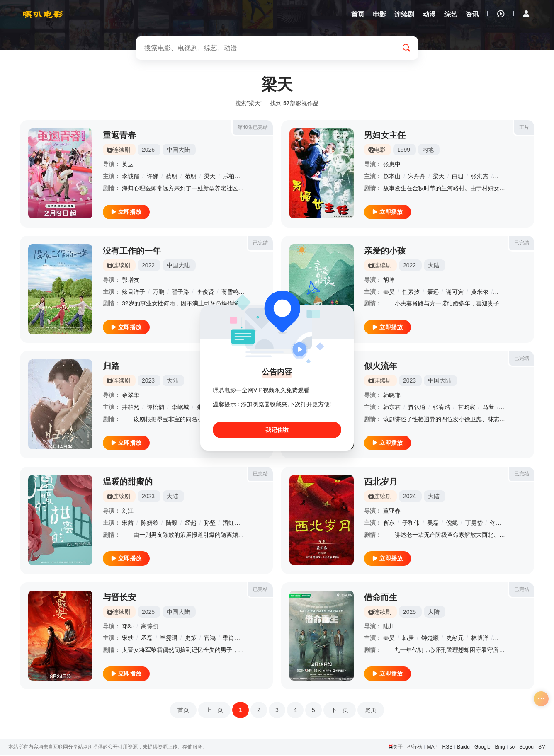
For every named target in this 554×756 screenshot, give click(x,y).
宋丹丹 (417, 177)
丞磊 (147, 639)
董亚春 (392, 511)
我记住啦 (277, 430)
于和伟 (411, 523)
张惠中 (392, 165)
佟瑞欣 (498, 523)
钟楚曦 (430, 639)
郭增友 (131, 281)
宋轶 (128, 639)
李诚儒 (131, 177)
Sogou (526, 748)
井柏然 (131, 408)
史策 (191, 639)
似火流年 (381, 367)
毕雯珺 (169, 639)
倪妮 (452, 523)
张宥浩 (442, 408)
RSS (447, 748)
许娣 (153, 177)
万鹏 (158, 293)
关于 (398, 748)
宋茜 (128, 523)
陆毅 (172, 523)
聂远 (433, 293)
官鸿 (210, 639)
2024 (409, 497)
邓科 (128, 627)
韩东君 (392, 408)
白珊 (458, 177)
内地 (428, 150)
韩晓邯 (392, 396)
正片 (524, 128)
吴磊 (433, 523)
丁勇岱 (474, 523)
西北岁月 (381, 482)
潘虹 (228, 523)
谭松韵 (156, 408)
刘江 (128, 511)
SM (542, 748)
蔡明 (172, 177)
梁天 (210, 177)
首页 (183, 711)
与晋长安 (119, 598)
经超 (191, 523)
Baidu (463, 748)
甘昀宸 (467, 408)
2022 (148, 266)
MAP (432, 748)
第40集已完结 (253, 128)
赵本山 (392, 177)
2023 (148, 381)
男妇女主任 (385, 136)
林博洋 (480, 639)
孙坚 (210, 523)
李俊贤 (205, 293)
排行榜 (415, 748)
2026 (148, 150)
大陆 (434, 266)
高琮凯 (150, 627)
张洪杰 (480, 177)
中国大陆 (178, 150)
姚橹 (501, 293)
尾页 (371, 711)
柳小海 (504, 639)
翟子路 (180, 293)
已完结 (260, 244)
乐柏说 (231, 177)
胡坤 (389, 281)
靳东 (389, 523)
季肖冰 (231, 639)
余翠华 (131, 396)
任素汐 (411, 293)
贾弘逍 (417, 408)
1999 (404, 150)
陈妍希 (150, 523)
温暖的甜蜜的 (128, 482)
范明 (191, 177)
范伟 (501, 177)
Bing (500, 748)
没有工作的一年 (132, 252)
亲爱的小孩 (385, 252)
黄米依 (480, 293)
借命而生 (381, 598)
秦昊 (389, 293)
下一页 (340, 711)
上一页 (214, 711)
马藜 (488, 408)
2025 (148, 613)
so (512, 748)
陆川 (389, 627)
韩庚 (408, 639)
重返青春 (119, 136)
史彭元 (455, 639)
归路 (111, 367)
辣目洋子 (134, 293)
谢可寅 (455, 293)
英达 (128, 165)
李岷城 (180, 408)
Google (482, 748)
